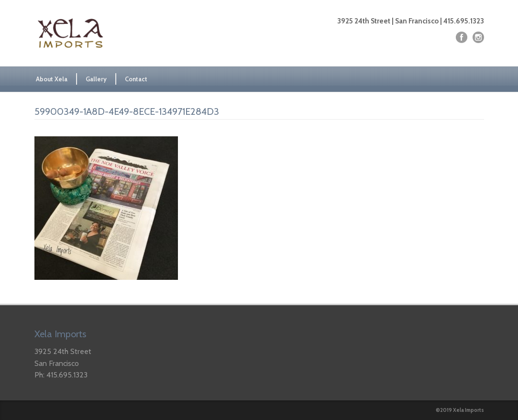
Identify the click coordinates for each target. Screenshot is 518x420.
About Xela (52, 79)
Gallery (96, 79)
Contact (136, 79)
